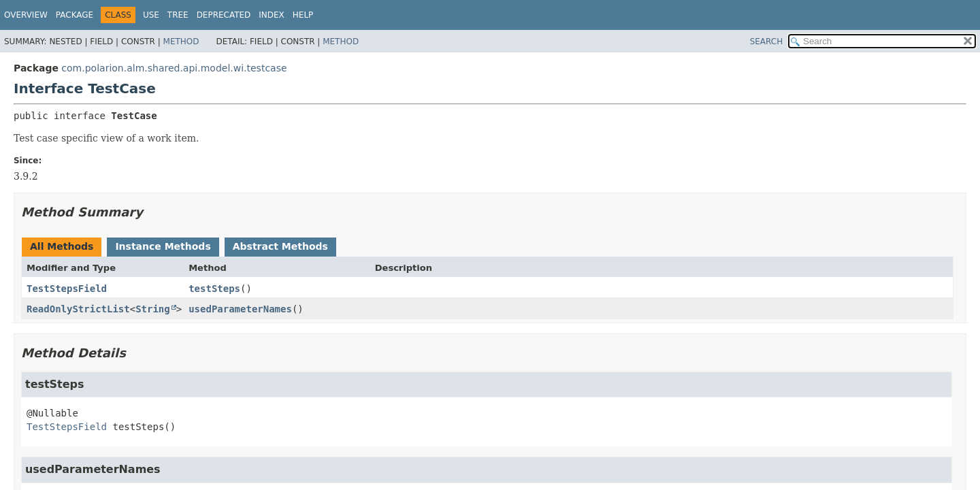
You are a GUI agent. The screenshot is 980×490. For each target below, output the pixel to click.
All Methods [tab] (62, 246)
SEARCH (767, 42)
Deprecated (224, 15)
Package (75, 15)
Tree (178, 15)
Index (272, 15)
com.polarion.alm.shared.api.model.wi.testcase (174, 68)
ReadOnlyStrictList (78, 309)
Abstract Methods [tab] (280, 246)
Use (151, 15)
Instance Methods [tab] (163, 246)
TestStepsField (67, 289)
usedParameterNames (240, 309)
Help (303, 15)
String (153, 309)
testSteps (214, 289)
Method (181, 42)
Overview (26, 15)
